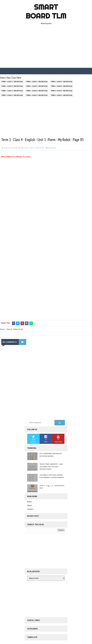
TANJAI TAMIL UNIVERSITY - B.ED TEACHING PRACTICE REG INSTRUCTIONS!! (51, 466)
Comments (52, 148)
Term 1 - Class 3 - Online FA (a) (61, 81)
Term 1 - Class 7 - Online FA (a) (12, 90)
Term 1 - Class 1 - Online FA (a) (12, 81)
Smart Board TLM (46, 11)
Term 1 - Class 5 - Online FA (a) (37, 86)
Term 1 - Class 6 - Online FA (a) (61, 86)
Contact (30, 509)
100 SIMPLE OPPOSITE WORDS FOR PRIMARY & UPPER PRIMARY (52, 476)
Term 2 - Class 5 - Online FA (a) (61, 95)
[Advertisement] (46, 47)
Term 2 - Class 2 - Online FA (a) (61, 90)
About (29, 505)
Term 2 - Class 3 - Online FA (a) (12, 95)
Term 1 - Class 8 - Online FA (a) (37, 90)
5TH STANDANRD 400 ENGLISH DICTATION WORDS (51, 455)
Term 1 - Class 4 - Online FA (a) (12, 86)
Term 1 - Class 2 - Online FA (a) (37, 81)
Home (29, 502)
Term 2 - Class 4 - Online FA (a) (37, 95)
